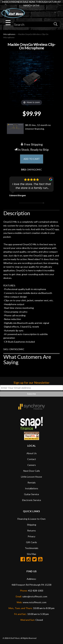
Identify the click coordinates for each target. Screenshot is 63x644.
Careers (32, 465)
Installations (32, 488)
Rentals (32, 482)
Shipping (32, 525)
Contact (32, 459)
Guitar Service (32, 494)
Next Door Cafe (32, 471)
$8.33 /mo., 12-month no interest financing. (29, 129)
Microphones (9, 34)
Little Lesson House (32, 477)
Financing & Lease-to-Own (32, 519)
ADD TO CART (32, 159)
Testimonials (32, 548)
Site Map (32, 554)
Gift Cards (32, 542)
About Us (32, 453)
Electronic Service (32, 500)
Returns (32, 531)
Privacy (32, 536)
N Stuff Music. (14, 638)
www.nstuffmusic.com (35, 602)
